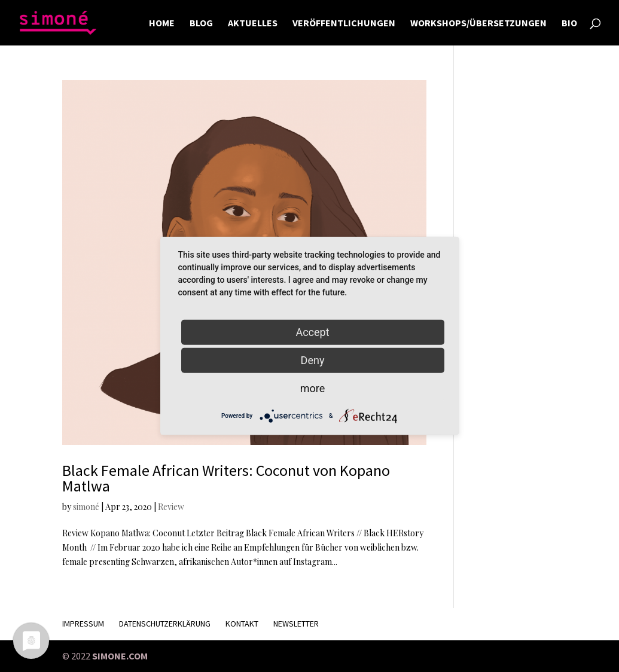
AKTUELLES (253, 24)
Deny (313, 360)
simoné (86, 507)
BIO (569, 24)
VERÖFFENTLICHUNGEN (344, 24)
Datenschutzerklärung (165, 624)
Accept (312, 332)
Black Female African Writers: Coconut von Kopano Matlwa (226, 478)
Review (171, 507)
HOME (162, 24)
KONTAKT (242, 624)
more (313, 388)
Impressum (83, 624)
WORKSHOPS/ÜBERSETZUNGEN (478, 24)
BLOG (201, 24)
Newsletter (296, 624)
